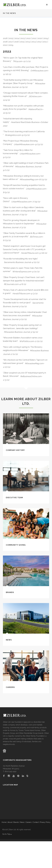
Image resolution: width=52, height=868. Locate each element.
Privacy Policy (45, 849)
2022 (28, 65)
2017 (11, 68)
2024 (17, 65)
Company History (15, 477)
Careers (10, 714)
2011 (45, 68)
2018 (5, 68)
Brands (10, 619)
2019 (46, 65)
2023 (23, 65)
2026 (5, 65)
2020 (40, 65)
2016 (16, 68)
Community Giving (16, 572)
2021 (34, 65)
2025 (11, 65)
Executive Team (14, 524)
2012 (39, 68)
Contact (36, 849)
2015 (22, 68)
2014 (28, 68)
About (10, 849)
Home (4, 849)
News (9, 667)
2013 (34, 68)
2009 (11, 72)
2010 (5, 72)
